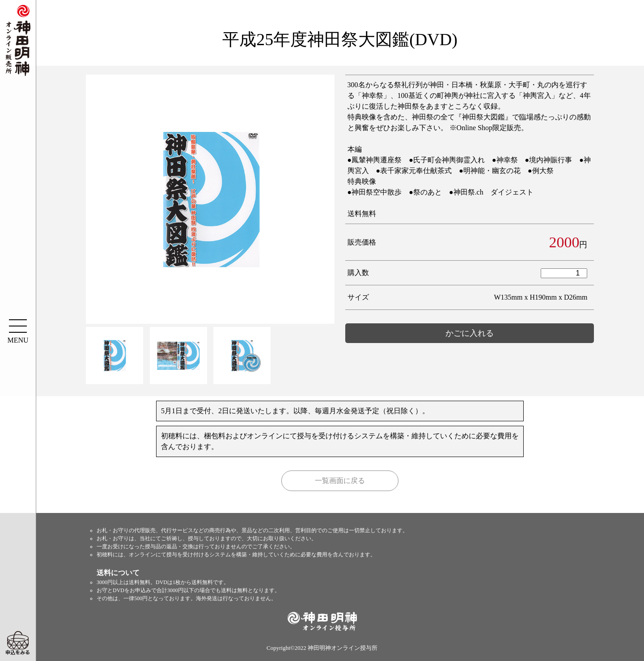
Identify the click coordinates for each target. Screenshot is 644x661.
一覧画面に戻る (340, 481)
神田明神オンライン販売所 (13, 38)
